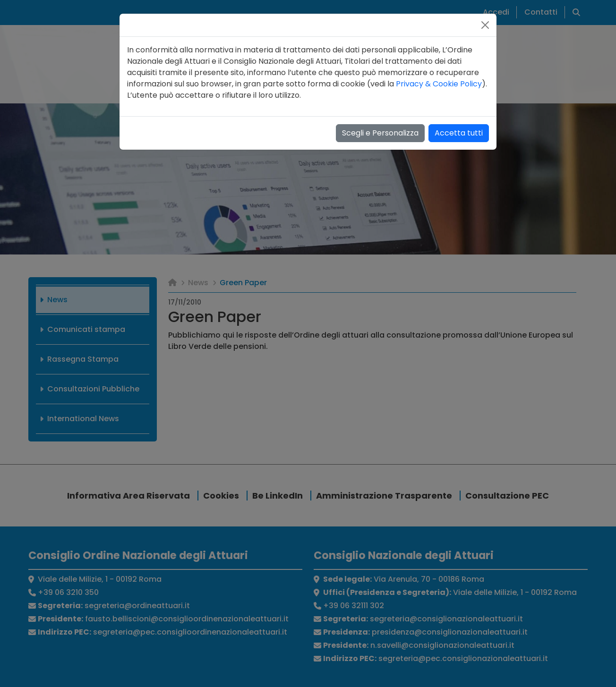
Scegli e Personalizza (380, 133)
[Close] (485, 25)
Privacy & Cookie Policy (439, 84)
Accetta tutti (459, 133)
